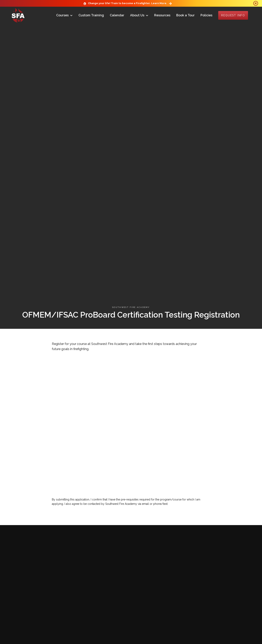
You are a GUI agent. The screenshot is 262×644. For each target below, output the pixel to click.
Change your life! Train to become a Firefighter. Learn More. (128, 3)
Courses (62, 15)
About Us (137, 15)
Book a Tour (185, 15)
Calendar (117, 15)
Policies (206, 15)
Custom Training (91, 15)
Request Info (233, 15)
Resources (162, 15)
